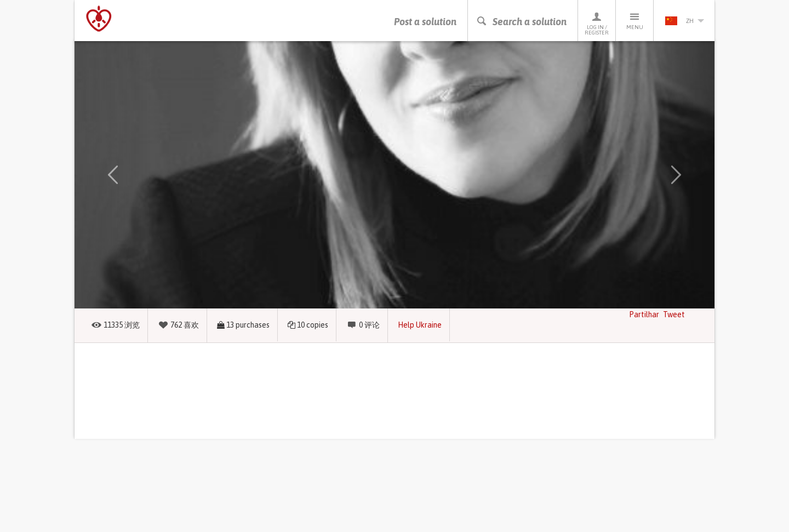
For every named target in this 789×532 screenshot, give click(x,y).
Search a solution (521, 22)
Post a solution (425, 22)
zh (684, 21)
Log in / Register (597, 23)
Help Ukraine (420, 325)
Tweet (674, 314)
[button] (113, 175)
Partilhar (644, 314)
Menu (634, 21)
